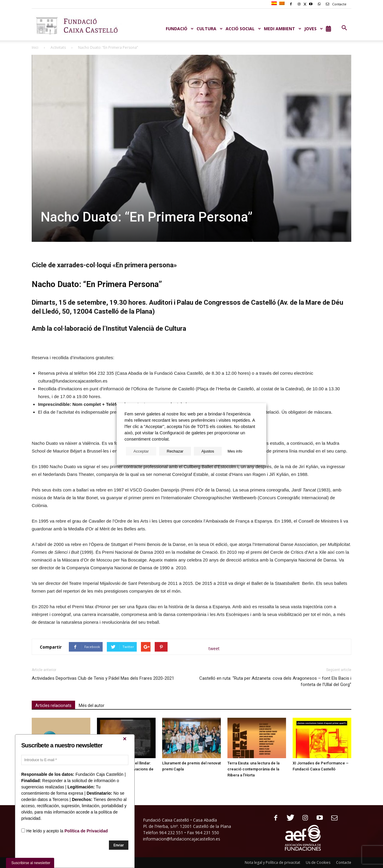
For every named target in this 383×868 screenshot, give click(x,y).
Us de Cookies (318, 862)
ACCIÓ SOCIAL (243, 29)
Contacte (335, 4)
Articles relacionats (53, 705)
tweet (214, 648)
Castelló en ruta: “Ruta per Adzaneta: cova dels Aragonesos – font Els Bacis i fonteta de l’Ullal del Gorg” (275, 681)
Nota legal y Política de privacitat (272, 862)
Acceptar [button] (141, 451)
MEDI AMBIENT (283, 29)
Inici (35, 47)
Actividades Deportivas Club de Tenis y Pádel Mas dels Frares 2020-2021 (103, 678)
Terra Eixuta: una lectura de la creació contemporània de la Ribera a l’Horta (253, 769)
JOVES (314, 29)
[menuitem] (275, 4)
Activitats (58, 47)
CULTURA (210, 29)
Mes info (235, 451)
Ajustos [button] (208, 451)
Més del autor (92, 705)
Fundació (180, 29)
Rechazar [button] (175, 451)
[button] (344, 28)
